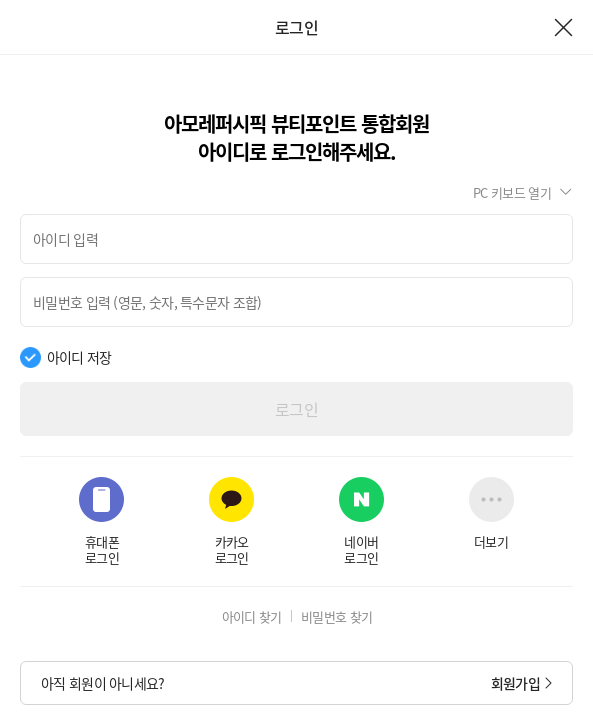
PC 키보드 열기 (512, 192)
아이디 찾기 (252, 616)
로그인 (296, 409)
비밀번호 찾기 (336, 616)
